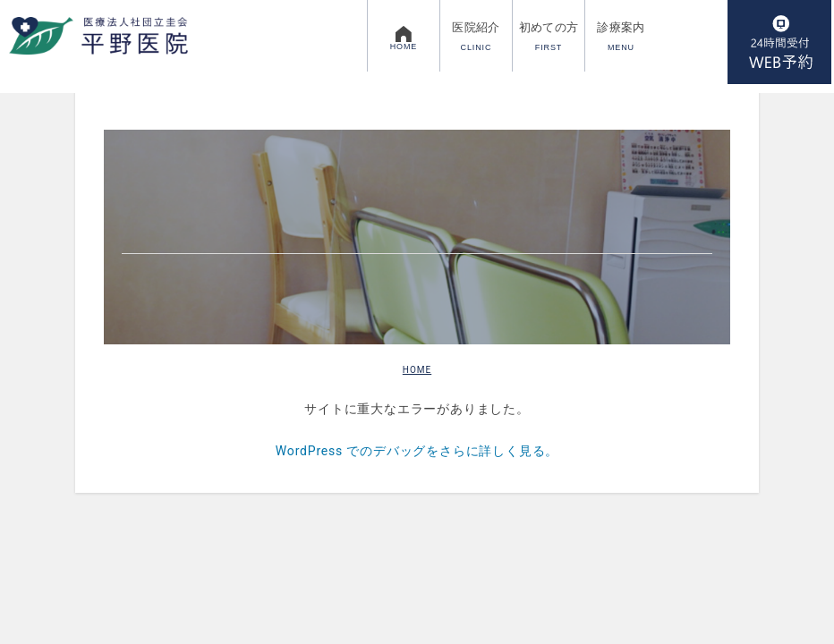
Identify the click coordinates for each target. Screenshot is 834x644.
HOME (417, 370)
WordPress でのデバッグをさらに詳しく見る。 (417, 451)
